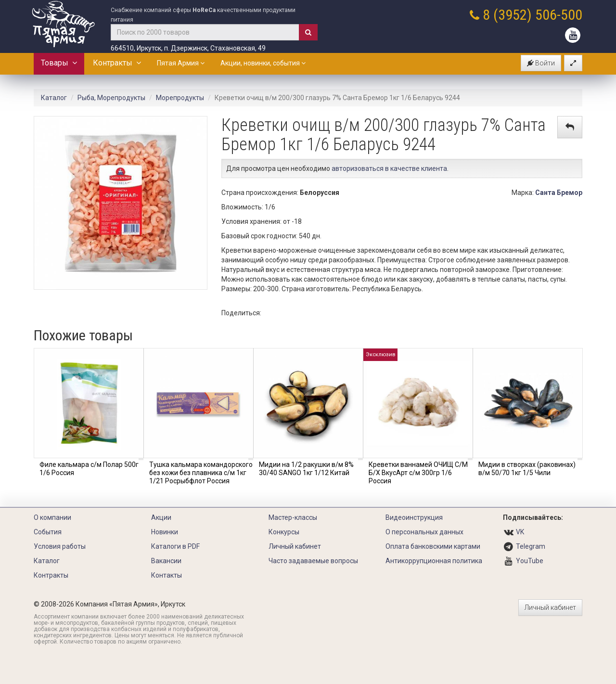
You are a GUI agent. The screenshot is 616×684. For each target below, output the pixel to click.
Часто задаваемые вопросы (313, 561)
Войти (541, 63)
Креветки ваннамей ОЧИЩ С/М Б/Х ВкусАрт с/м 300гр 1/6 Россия (418, 473)
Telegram (531, 546)
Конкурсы (284, 532)
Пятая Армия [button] (181, 63)
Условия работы (60, 546)
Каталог (54, 98)
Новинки (165, 532)
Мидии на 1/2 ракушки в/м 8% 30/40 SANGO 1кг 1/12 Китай (306, 469)
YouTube (530, 561)
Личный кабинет (295, 546)
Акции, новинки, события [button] (263, 63)
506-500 (559, 15)
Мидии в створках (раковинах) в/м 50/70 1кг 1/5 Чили (527, 469)
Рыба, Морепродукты (111, 98)
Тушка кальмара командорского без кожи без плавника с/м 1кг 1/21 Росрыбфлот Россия (201, 473)
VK (520, 532)
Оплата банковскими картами (433, 546)
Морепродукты (180, 98)
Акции (161, 517)
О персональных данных (424, 532)
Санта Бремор (559, 193)
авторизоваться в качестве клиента (389, 168)
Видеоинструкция (414, 517)
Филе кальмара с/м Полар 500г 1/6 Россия (89, 469)
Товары (59, 63)
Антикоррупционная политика (434, 561)
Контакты (167, 575)
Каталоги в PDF (175, 546)
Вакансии (166, 561)
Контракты (117, 63)
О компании (52, 517)
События (48, 532)
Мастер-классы (293, 517)
